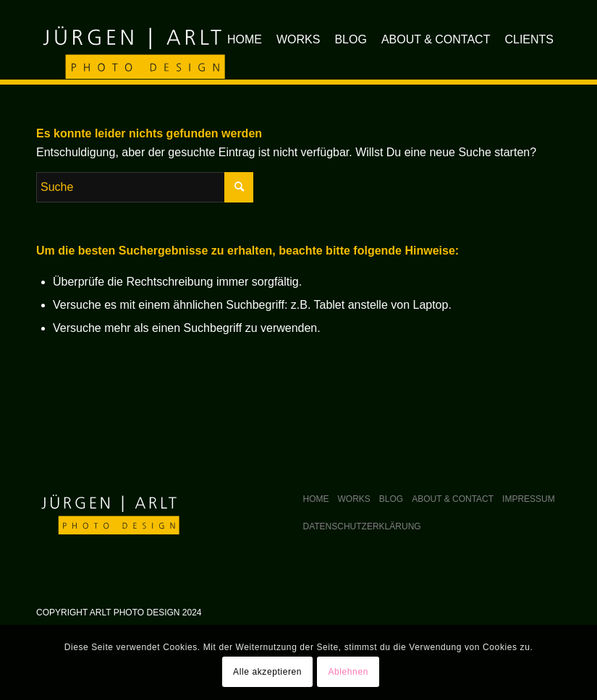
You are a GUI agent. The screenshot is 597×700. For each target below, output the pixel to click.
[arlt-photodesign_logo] (132, 40)
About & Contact (453, 499)
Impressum (529, 499)
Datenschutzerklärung (362, 526)
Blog (391, 499)
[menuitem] (245, 40)
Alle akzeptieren (267, 672)
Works (354, 499)
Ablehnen (348, 672)
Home (316, 499)
